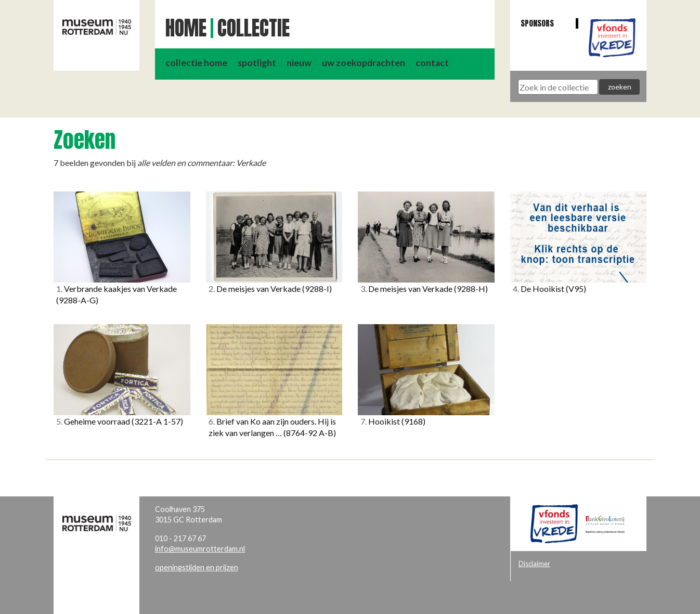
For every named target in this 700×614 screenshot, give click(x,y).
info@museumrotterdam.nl (200, 549)
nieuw (299, 63)
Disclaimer (534, 564)
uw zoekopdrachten (364, 63)
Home (186, 28)
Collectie (254, 28)
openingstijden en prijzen (197, 567)
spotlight (257, 63)
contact (432, 63)
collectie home (196, 63)
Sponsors (537, 23)
